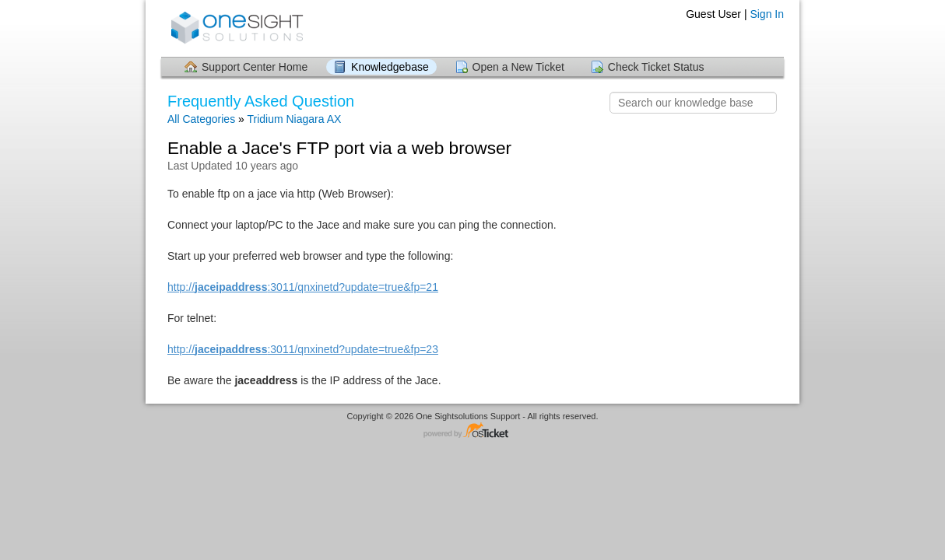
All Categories (201, 119)
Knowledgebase (390, 67)
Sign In (767, 14)
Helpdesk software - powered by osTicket (472, 431)
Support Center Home (255, 67)
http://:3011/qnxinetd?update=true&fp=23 (303, 349)
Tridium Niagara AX (294, 119)
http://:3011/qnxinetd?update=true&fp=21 (303, 287)
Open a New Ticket (518, 67)
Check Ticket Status (656, 67)
